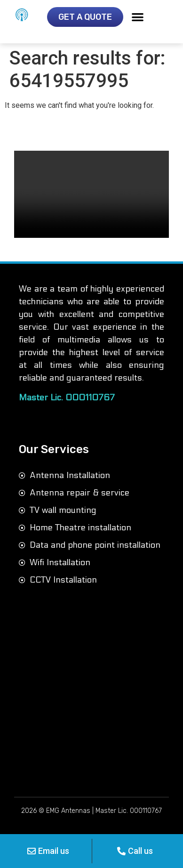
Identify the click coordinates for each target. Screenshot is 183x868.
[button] (138, 17)
